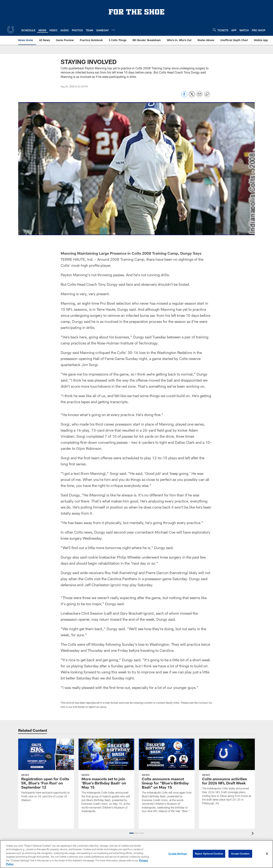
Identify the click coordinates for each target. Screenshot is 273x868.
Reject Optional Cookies (209, 854)
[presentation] (253, 834)
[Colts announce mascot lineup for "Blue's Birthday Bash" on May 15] (167, 778)
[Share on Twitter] (192, 96)
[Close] (267, 854)
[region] (136, 854)
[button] (131, 833)
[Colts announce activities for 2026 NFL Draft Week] (227, 774)
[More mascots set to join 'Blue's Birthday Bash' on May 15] (106, 778)
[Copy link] (207, 94)
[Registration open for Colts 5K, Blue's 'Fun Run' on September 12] (46, 773)
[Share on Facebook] (184, 96)
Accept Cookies (240, 854)
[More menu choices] (113, 30)
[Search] (214, 30)
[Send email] (199, 96)
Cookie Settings (178, 854)
